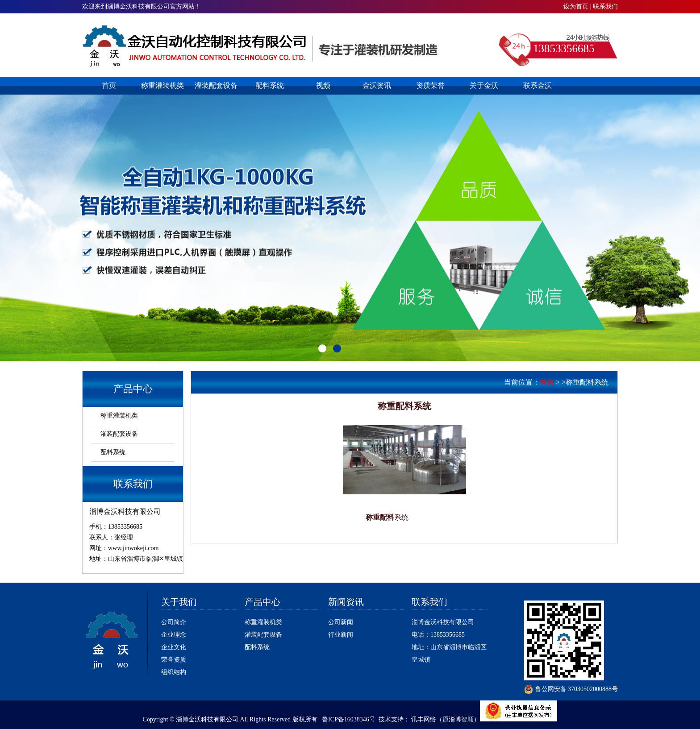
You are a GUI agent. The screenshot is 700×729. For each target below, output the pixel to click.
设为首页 (576, 6)
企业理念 (174, 635)
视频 (323, 85)
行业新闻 (341, 635)
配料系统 (270, 85)
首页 (109, 85)
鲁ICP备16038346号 (349, 719)
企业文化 (174, 647)
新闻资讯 (346, 602)
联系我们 (605, 6)
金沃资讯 (377, 85)
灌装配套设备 (216, 85)
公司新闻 (341, 622)
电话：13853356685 (438, 635)
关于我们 (179, 602)
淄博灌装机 (262, 46)
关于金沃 (484, 85)
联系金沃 (537, 85)
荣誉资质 (174, 660)
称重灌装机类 (162, 85)
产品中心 (262, 602)
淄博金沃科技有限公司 (443, 622)
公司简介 (174, 622)
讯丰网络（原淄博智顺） (446, 719)
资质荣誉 (430, 85)
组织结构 (174, 672)
